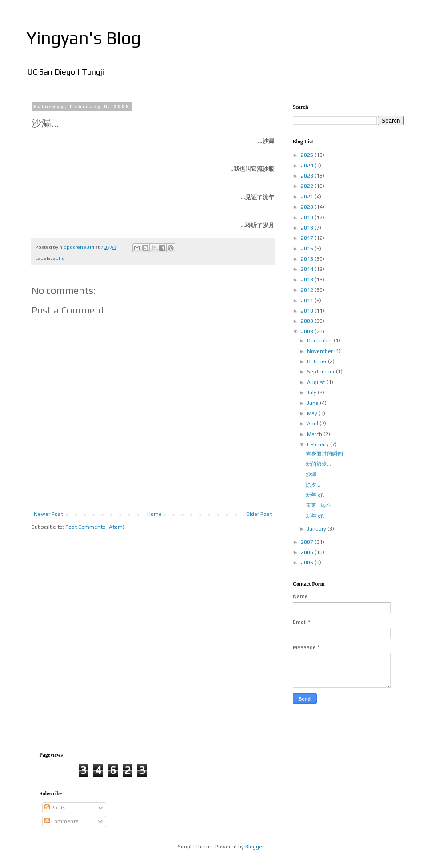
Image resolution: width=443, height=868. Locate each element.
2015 (308, 259)
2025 (308, 155)
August (317, 382)
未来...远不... (320, 505)
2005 (308, 563)
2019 (308, 218)
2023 (308, 176)
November (321, 351)
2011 (308, 301)
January (317, 529)
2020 (308, 207)
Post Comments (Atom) (95, 527)
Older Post (259, 514)
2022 (308, 186)
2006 (308, 552)
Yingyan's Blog (84, 38)
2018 (308, 228)
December (320, 341)
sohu (59, 258)
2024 (308, 166)
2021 (308, 197)
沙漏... (313, 474)
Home (154, 514)
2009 (308, 321)
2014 (308, 269)
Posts (55, 808)
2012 (308, 290)
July (312, 392)
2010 (308, 311)
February (319, 444)
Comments (62, 821)
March (315, 434)
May (313, 413)
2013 (308, 280)
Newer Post (48, 514)
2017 (308, 238)
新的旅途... (318, 464)
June (313, 403)
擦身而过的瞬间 (324, 454)
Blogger (255, 847)
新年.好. (315, 495)
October (317, 361)
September (321, 372)
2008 (308, 332)
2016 (308, 249)
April (313, 424)
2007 (308, 542)
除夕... (313, 485)
